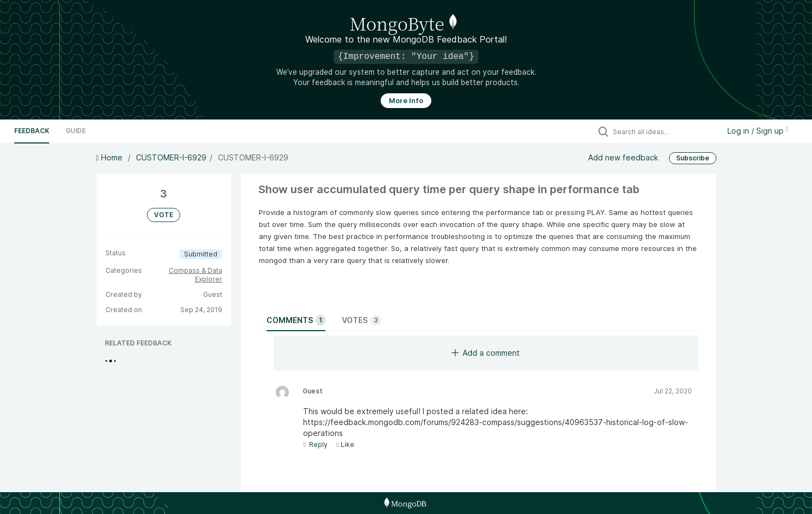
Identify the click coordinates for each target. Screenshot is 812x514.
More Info (406, 101)
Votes (361, 320)
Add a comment (486, 353)
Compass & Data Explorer (195, 275)
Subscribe (693, 158)
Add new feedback (623, 157)
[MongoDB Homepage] (406, 503)
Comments (296, 320)
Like (345, 444)
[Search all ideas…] (663, 132)
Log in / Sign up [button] (758, 131)
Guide (76, 131)
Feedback (32, 131)
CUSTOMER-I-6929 (171, 157)
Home (110, 157)
